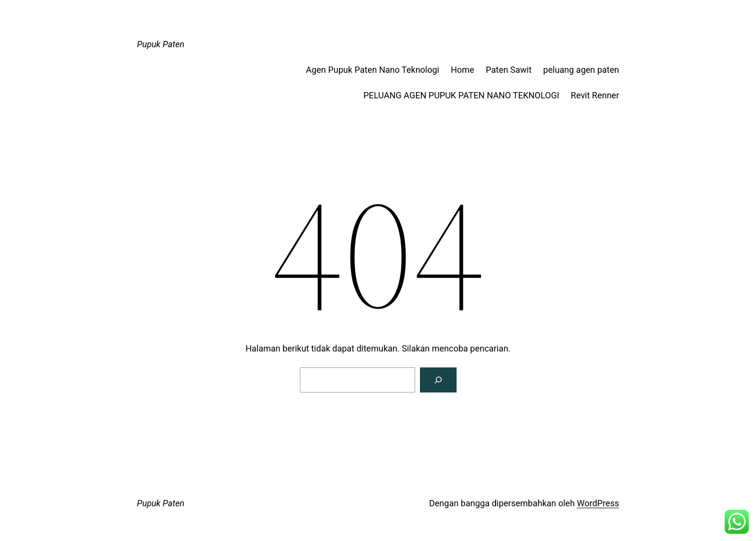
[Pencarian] (438, 380)
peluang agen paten (581, 70)
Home (462, 70)
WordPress (598, 503)
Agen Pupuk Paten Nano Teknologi (373, 70)
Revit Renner (595, 95)
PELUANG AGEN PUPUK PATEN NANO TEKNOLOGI (461, 95)
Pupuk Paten (161, 44)
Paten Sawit (508, 70)
